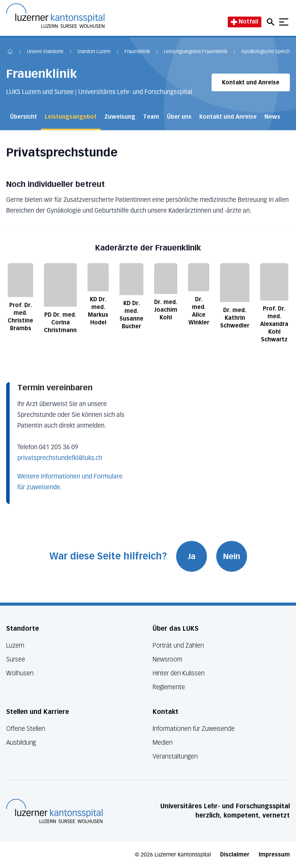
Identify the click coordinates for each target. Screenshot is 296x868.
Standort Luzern (94, 52)
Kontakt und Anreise (251, 83)
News (272, 117)
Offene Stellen (26, 729)
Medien (163, 743)
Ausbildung (21, 743)
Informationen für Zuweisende (194, 729)
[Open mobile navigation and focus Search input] (272, 22)
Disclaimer (235, 855)
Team (151, 117)
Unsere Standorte (45, 52)
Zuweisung (120, 117)
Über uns (179, 117)
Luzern (15, 646)
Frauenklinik (137, 52)
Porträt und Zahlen (178, 646)
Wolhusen (20, 673)
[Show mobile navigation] (284, 22)
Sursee (16, 659)
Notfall (245, 22)
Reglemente (169, 687)
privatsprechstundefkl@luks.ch (60, 458)
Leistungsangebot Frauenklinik (196, 52)
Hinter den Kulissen (179, 673)
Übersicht (24, 117)
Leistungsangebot (71, 117)
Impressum (274, 855)
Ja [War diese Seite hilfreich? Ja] (192, 556)
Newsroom (167, 659)
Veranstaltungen (175, 756)
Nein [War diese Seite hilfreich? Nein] (232, 556)
